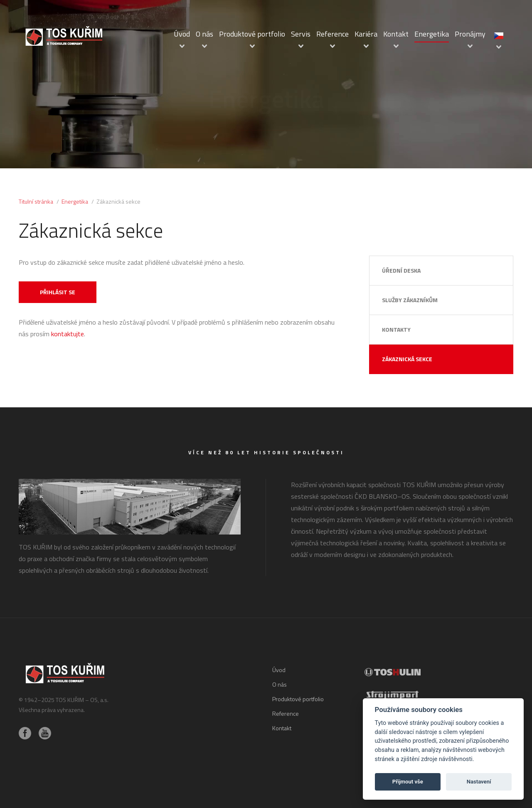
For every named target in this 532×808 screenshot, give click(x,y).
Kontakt (396, 34)
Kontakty (396, 329)
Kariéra (366, 34)
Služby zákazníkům (410, 300)
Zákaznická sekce (407, 359)
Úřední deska (401, 270)
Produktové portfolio (252, 34)
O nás (204, 34)
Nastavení (479, 782)
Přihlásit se (58, 292)
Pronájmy (470, 34)
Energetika (432, 34)
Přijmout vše (408, 782)
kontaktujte (68, 334)
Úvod (182, 34)
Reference (332, 34)
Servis (301, 34)
